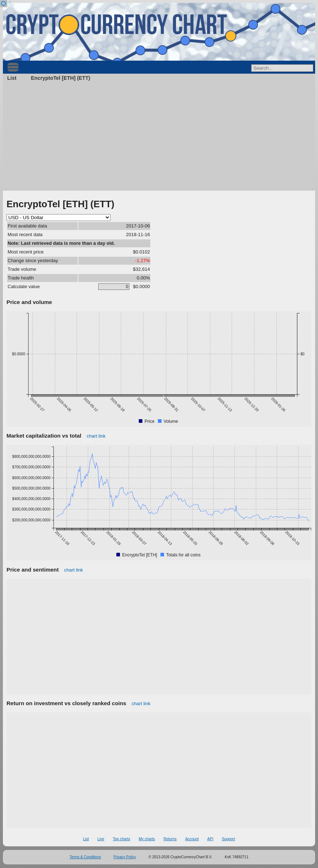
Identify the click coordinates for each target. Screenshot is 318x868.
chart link (96, 436)
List (12, 78)
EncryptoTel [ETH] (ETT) (60, 78)
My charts (147, 839)
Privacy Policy (125, 857)
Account (192, 839)
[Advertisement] (159, 136)
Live (101, 839)
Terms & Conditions (85, 857)
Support (228, 839)
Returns (170, 839)
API (210, 839)
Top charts (121, 839)
